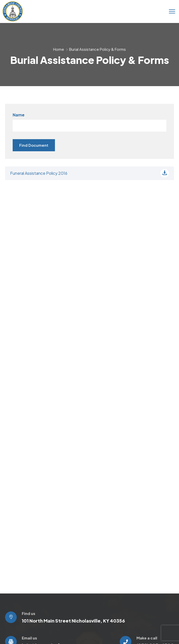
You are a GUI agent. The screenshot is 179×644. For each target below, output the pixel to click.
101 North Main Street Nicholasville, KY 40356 (73, 621)
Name (19, 115)
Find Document (34, 145)
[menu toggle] (172, 11)
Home (59, 49)
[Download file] (165, 173)
